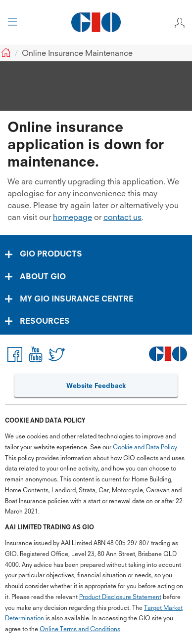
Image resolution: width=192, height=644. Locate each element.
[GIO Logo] (96, 22)
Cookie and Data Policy (145, 447)
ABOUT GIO (43, 276)
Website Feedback (96, 386)
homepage (72, 217)
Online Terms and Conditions (80, 629)
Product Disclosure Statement (120, 597)
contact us (122, 217)
